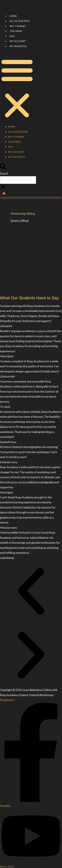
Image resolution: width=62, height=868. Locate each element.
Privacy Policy (7, 867)
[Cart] (4, 194)
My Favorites (18, 46)
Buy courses (18, 26)
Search (4, 173)
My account (18, 41)
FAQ (12, 36)
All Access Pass (20, 21)
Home (13, 16)
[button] (17, 88)
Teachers (16, 31)
